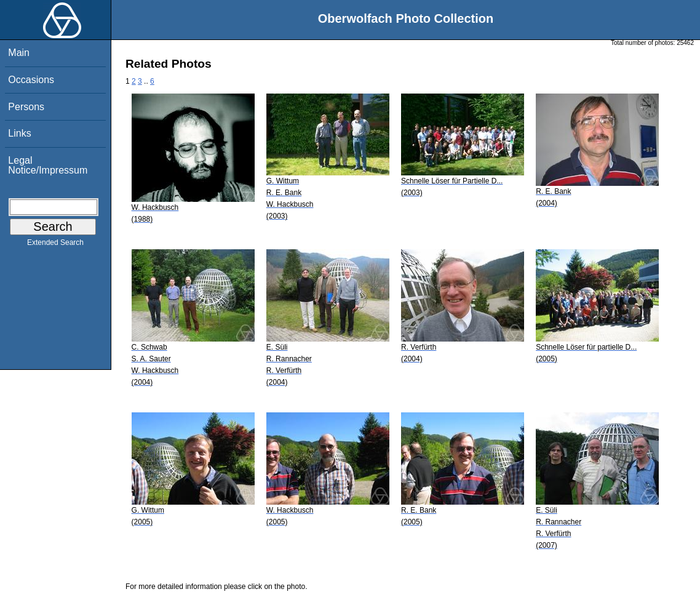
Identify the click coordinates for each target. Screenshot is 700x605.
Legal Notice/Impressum (48, 165)
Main (19, 53)
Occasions (31, 80)
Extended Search (55, 245)
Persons (26, 107)
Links (19, 133)
